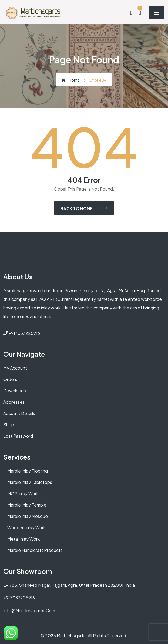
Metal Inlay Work (23, 539)
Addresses (14, 402)
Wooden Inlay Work (26, 527)
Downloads (15, 391)
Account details (19, 413)
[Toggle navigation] (157, 12)
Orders (10, 379)
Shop (9, 425)
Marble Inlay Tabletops (30, 482)
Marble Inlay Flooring (28, 471)
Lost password (18, 436)
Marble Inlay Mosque (28, 516)
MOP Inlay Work (23, 493)
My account (15, 368)
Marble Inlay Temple (27, 505)
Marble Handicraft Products (35, 550)
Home (71, 80)
